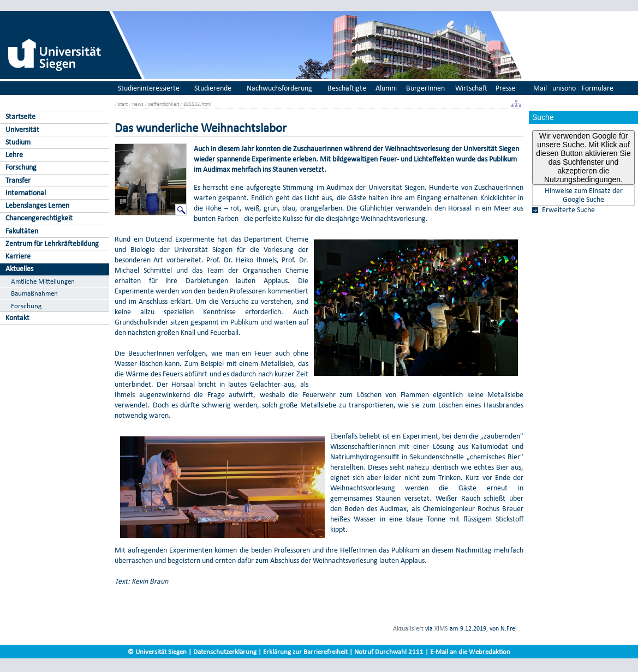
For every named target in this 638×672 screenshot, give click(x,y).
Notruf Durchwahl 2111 (389, 652)
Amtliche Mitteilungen (43, 281)
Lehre (14, 155)
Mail (540, 88)
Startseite (20, 116)
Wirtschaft (471, 88)
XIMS (441, 628)
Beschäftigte (347, 88)
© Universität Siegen (157, 652)
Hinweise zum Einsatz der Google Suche (584, 195)
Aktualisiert (408, 628)
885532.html (197, 104)
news (138, 104)
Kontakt (17, 318)
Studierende (213, 88)
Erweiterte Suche (568, 210)
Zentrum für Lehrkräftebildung (52, 244)
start (123, 104)
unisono (564, 88)
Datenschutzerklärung (225, 652)
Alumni (386, 88)
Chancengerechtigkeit (39, 218)
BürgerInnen (425, 88)
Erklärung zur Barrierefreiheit (305, 652)
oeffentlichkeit (163, 104)
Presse (505, 88)
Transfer (18, 180)
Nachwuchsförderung (279, 88)
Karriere (18, 256)
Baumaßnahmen (34, 293)
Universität (22, 130)
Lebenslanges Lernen (37, 205)
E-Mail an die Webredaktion (470, 652)
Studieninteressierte (149, 88)
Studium (18, 142)
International (26, 193)
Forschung (21, 167)
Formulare (598, 88)
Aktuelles (19, 269)
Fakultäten (22, 231)
